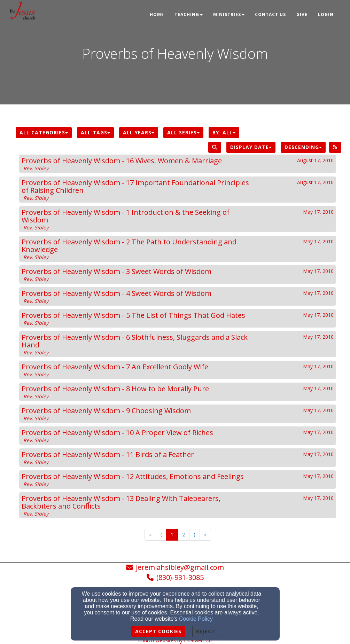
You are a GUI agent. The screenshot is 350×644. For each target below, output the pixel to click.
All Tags (95, 132)
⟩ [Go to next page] (195, 535)
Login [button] (326, 14)
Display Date (251, 147)
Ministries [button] (229, 14)
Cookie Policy (196, 619)
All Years (139, 132)
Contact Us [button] (270, 14)
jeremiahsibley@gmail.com (180, 567)
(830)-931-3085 (180, 577)
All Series (183, 132)
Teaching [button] (189, 14)
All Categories (44, 132)
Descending (303, 147)
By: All (224, 132)
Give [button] (302, 14)
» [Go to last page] (205, 535)
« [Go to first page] (150, 535)
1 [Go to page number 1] (172, 535)
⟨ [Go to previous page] (161, 535)
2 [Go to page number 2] (184, 535)
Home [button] (157, 14)
